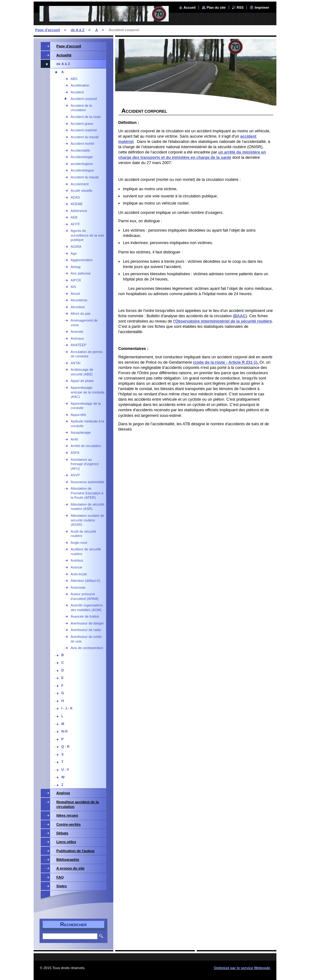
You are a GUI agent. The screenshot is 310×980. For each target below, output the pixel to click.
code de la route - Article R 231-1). (227, 362)
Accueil (190, 7)
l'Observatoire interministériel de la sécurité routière (222, 321)
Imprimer (262, 7)
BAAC (240, 316)
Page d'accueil (48, 30)
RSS (240, 7)
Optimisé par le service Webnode (242, 968)
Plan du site (216, 7)
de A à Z (77, 30)
